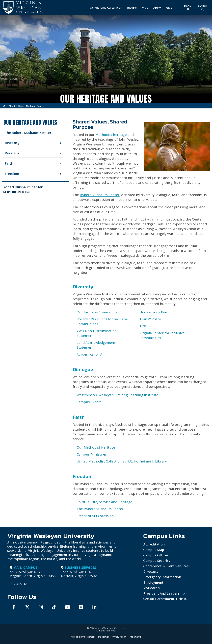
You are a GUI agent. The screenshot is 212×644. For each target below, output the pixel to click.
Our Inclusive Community (97, 312)
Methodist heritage (111, 135)
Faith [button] (9, 163)
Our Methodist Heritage (96, 447)
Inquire (132, 8)
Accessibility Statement (83, 637)
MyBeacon (151, 588)
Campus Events (89, 402)
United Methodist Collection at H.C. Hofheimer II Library (122, 461)
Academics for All (90, 354)
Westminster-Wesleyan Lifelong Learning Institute (117, 395)
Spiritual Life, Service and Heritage (105, 502)
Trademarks (135, 637)
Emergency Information (162, 577)
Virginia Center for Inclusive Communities (162, 335)
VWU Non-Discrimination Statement (97, 333)
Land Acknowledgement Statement (96, 345)
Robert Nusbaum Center (100, 195)
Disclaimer (104, 637)
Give (169, 8)
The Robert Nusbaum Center (28, 133)
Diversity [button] (12, 143)
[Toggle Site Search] (203, 8)
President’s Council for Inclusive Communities (102, 322)
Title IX (145, 326)
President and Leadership (164, 593)
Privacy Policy (119, 637)
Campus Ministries (92, 454)
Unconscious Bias (154, 312)
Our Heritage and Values (30, 122)
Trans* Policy (150, 319)
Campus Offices (156, 555)
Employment (153, 582)
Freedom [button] (12, 174)
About (12, 106)
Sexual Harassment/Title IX (165, 599)
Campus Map (154, 550)
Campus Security (157, 561)
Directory (151, 572)
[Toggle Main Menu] (188, 8)
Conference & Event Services (166, 566)
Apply (157, 8)
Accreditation (154, 544)
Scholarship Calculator (106, 8)
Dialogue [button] (12, 153)
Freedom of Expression (95, 516)
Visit (145, 8)
